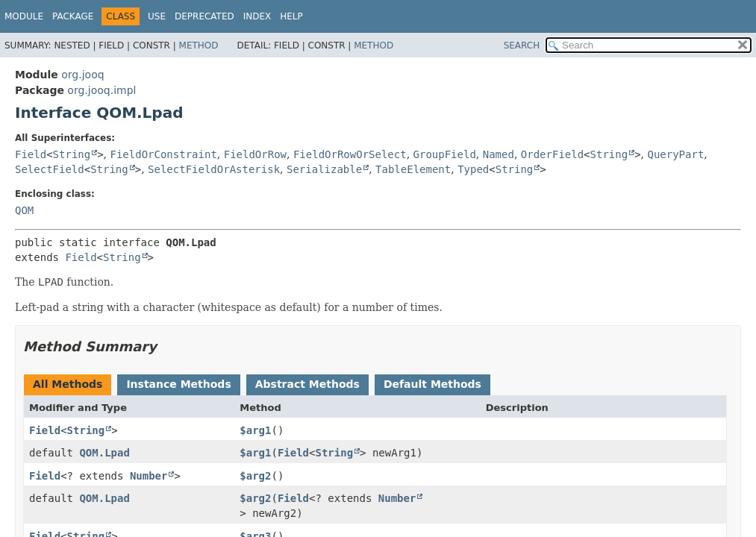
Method (199, 45)
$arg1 (255, 430)
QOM (24, 210)
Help (291, 16)
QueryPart (675, 154)
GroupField (445, 154)
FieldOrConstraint (164, 154)
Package (73, 16)
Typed (473, 169)
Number (149, 476)
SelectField (50, 169)
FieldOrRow (255, 154)
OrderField (552, 154)
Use (157, 16)
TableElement (413, 169)
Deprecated (204, 16)
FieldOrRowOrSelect (350, 154)
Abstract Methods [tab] (307, 384)
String (72, 154)
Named (499, 154)
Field (31, 154)
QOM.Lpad (104, 453)
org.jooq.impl (101, 90)
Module (24, 16)
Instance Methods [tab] (178, 384)
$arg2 (255, 476)
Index (257, 16)
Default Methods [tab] (432, 384)
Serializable (324, 169)
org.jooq (82, 75)
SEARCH (522, 45)
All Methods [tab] (68, 384)
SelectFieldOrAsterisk (214, 169)
